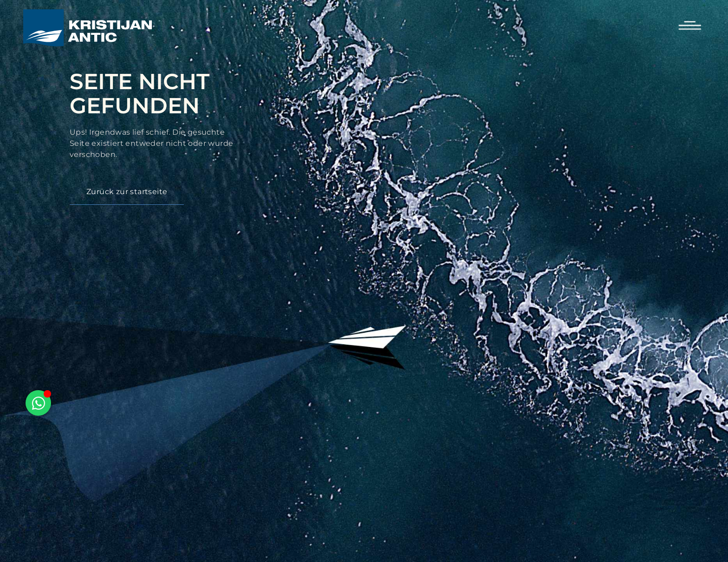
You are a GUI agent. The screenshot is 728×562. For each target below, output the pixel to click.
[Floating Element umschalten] (38, 403)
